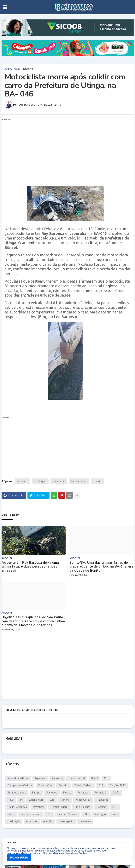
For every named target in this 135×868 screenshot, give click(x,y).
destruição (14, 821)
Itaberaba (58, 481)
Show (11, 814)
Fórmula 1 (101, 793)
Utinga (97, 481)
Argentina (40, 778)
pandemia (85, 821)
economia (32, 821)
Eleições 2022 (118, 786)
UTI (86, 814)
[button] (5, 7)
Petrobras (39, 807)
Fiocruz (67, 793)
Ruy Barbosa (79, 481)
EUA (101, 786)
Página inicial (12, 69)
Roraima (101, 807)
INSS (11, 800)
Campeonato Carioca (20, 786)
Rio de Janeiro (82, 807)
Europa (36, 793)
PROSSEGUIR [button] (19, 858)
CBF (106, 778)
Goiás (116, 793)
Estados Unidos (17, 793)
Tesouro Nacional (68, 814)
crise (115, 814)
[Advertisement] (64, 149)
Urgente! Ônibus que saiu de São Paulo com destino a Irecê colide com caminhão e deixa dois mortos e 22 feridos (33, 621)
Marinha (65, 800)
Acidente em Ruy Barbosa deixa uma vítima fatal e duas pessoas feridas (30, 565)
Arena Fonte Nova (18, 778)
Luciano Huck (36, 800)
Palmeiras (103, 800)
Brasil (94, 778)
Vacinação (100, 814)
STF (115, 807)
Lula (52, 800)
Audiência (57, 778)
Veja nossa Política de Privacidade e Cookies (65, 853)
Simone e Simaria (30, 814)
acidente (28, 69)
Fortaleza (83, 793)
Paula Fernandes (17, 807)
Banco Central (77, 778)
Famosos (52, 793)
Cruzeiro (63, 786)
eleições (48, 821)
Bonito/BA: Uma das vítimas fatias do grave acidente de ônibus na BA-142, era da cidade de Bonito (101, 567)
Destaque (40, 481)
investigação (66, 821)
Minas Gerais (83, 800)
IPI (21, 800)
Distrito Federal (83, 786)
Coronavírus (45, 786)
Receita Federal (59, 807)
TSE (49, 814)
